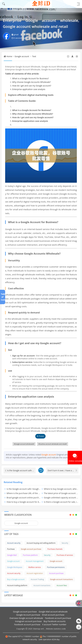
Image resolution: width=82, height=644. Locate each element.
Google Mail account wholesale (53, 612)
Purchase (11, 547)
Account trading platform (17, 584)
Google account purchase (31, 547)
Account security (14, 541)
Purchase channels (55, 547)
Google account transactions (61, 578)
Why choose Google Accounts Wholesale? (31, 82)
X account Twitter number (54, 624)
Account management (35, 560)
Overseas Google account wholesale (26, 618)
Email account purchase (53, 615)
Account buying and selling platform (41, 541)
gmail (15, 34)
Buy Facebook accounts (55, 621)
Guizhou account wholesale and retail (53, 444)
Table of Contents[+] (2, 297)
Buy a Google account (16, 578)
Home (9, 56)
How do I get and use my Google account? (32, 86)
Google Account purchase (28, 615)
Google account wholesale (24, 444)
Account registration (35, 572)
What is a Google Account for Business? (30, 78)
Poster (40, 436)
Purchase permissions (56, 566)
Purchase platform (30, 553)
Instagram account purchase (28, 621)
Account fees (62, 584)
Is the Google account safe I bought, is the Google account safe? (21, 469)
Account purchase (56, 572)
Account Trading (37, 578)
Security (65, 541)
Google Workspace (15, 566)
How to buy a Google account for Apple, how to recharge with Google (39, 500)
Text (34, 56)
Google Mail (12, 553)
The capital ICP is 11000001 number (22, 636)
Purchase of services (65, 553)
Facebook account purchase (58, 618)
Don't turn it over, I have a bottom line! (63, 469)
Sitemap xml (38, 629)
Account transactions (42, 584)
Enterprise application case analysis (29, 89)
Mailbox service (35, 566)
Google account (22, 56)
